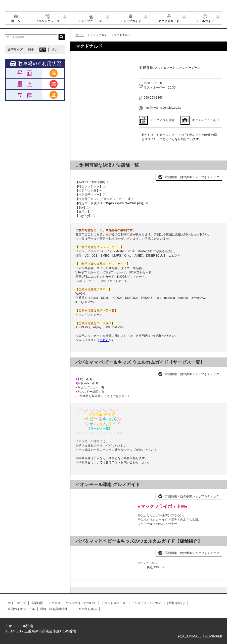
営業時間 (37, 603)
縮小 (31, 50)
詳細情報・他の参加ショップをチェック (192, 177)
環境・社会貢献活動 (54, 609)
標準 (43, 50)
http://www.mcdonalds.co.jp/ (163, 108)
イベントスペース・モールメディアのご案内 (131, 603)
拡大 (55, 50)
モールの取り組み (85, 609)
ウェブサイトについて (81, 603)
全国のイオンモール (21, 609)
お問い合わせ (176, 603)
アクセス (55, 603)
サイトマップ (17, 603)
